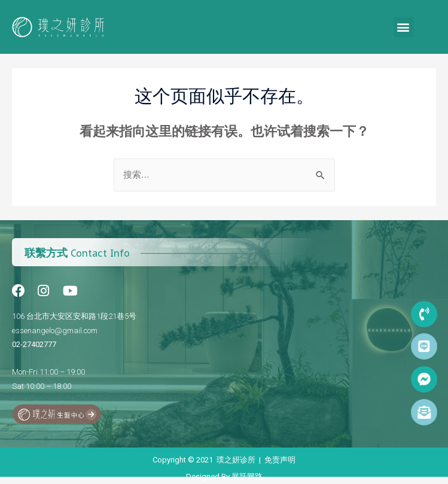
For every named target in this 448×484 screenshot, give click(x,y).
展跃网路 (247, 477)
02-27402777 (34, 344)
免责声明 (280, 460)
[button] (403, 27)
